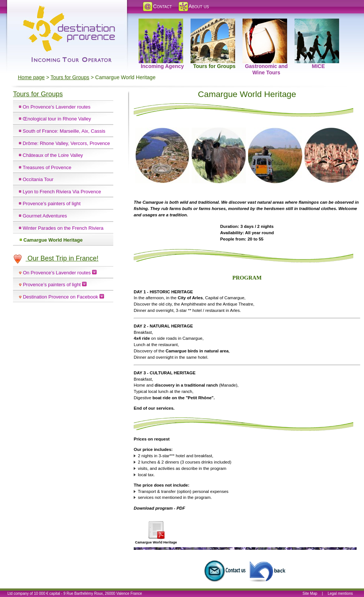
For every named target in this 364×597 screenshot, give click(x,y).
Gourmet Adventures (45, 216)
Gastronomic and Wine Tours (265, 23)
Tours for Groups (213, 23)
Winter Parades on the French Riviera (63, 228)
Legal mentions (340, 593)
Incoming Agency (161, 23)
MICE (317, 23)
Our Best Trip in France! (56, 258)
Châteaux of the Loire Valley (53, 155)
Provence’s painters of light (52, 204)
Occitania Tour (38, 179)
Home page (31, 77)
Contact (157, 6)
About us (193, 6)
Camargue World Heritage (53, 240)
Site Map (310, 593)
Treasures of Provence (47, 167)
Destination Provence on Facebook (64, 297)
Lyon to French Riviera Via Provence (62, 192)
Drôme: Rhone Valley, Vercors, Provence (66, 143)
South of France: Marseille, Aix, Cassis (64, 131)
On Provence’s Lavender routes (57, 107)
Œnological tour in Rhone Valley (57, 119)
